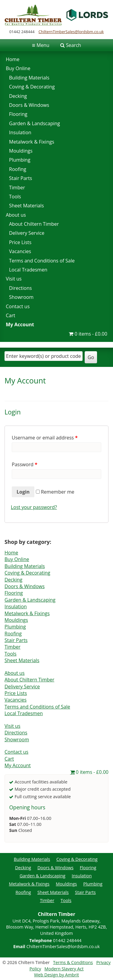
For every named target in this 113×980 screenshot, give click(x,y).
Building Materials (29, 78)
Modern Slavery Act (64, 969)
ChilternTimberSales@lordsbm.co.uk (71, 32)
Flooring (18, 114)
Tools (15, 197)
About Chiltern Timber (34, 224)
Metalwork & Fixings (32, 142)
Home (13, 59)
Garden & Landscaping (35, 123)
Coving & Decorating (32, 87)
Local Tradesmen (28, 270)
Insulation (20, 132)
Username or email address (45, 438)
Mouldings (21, 151)
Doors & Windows (29, 105)
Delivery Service (27, 233)
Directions (20, 288)
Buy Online (18, 68)
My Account (20, 324)
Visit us (14, 279)
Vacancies (20, 251)
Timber (17, 188)
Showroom (21, 297)
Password (25, 464)
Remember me (55, 492)
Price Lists (20, 242)
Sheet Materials (27, 206)
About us (16, 215)
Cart (10, 315)
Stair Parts (20, 178)
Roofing (18, 169)
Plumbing (20, 160)
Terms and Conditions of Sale (42, 261)
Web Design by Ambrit (56, 975)
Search (74, 45)
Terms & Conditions (73, 962)
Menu (41, 45)
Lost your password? (34, 507)
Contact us (18, 306)
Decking (18, 96)
